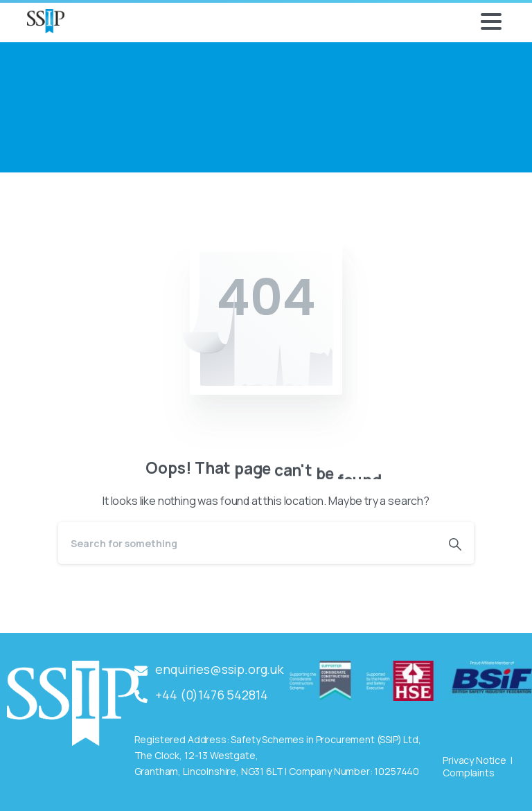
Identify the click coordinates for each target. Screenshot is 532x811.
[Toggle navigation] (491, 21)
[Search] (247, 543)
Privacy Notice (475, 760)
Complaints (468, 773)
